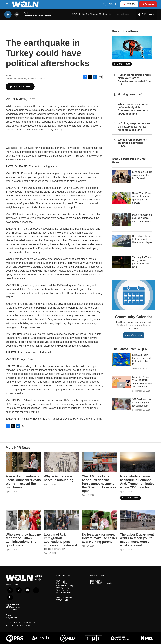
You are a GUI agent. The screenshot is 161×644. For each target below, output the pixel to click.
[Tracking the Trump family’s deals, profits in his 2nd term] (121, 262)
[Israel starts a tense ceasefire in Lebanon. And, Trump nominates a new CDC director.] (138, 462)
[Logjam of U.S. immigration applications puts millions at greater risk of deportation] (62, 520)
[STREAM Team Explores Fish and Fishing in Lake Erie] (121, 360)
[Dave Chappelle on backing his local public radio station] (121, 219)
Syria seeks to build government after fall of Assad (142, 175)
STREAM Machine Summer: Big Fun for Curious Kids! (142, 403)
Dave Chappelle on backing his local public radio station (142, 218)
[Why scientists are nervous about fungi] (62, 462)
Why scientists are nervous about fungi (59, 478)
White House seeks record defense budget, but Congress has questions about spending (134, 109)
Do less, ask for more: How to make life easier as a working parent (100, 538)
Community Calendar (134, 317)
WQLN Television (64, 598)
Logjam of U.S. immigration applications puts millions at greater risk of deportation (61, 542)
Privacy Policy (63, 588)
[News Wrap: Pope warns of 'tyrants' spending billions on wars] (121, 198)
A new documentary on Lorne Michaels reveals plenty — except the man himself (23, 482)
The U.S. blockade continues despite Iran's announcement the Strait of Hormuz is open (99, 484)
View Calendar (134, 335)
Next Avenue (96, 581)
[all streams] (146, 14)
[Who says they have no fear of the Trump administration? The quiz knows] (23, 520)
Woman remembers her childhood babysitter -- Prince (132, 143)
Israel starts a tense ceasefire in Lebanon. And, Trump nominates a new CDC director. (137, 482)
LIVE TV (129, 4)
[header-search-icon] (104, 4)
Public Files (62, 583)
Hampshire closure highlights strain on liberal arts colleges (142, 239)
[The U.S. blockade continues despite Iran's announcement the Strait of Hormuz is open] (100, 462)
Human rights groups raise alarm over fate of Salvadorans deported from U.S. (135, 80)
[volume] (17, 15)
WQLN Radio (62, 600)
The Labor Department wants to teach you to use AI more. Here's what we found (137, 540)
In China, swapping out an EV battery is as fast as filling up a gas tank (134, 127)
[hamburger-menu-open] (7, 4)
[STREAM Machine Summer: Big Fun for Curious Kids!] (121, 404)
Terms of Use (62, 590)
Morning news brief (130, 94)
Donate (149, 4)
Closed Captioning (65, 586)
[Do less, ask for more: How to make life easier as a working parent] (100, 520)
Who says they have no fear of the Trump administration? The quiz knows (23, 540)
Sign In (113, 4)
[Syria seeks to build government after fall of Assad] (121, 177)
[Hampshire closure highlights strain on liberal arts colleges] (121, 241)
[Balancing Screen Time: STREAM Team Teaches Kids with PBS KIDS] (121, 382)
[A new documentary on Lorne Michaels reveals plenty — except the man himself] (23, 462)
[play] (8, 15)
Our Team (61, 581)
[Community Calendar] (134, 295)
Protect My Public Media (101, 583)
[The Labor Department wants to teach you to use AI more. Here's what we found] (138, 520)
